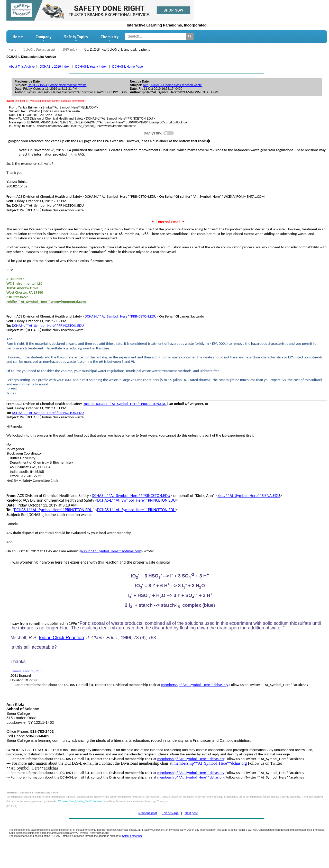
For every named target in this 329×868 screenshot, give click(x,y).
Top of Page (170, 813)
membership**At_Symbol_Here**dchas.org (195, 685)
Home (18, 37)
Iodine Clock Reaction (61, 638)
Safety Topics (76, 38)
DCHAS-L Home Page (128, 67)
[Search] (190, 37)
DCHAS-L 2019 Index (55, 67)
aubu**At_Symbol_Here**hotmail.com (111, 551)
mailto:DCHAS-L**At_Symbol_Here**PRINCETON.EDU (125, 404)
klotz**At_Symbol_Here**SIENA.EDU (249, 496)
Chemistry (109, 38)
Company (43, 38)
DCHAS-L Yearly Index (91, 67)
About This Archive (22, 67)
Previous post (148, 813)
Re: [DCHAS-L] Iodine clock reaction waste (57, 85)
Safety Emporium (132, 836)
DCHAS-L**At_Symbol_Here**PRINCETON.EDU (121, 316)
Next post (191, 813)
